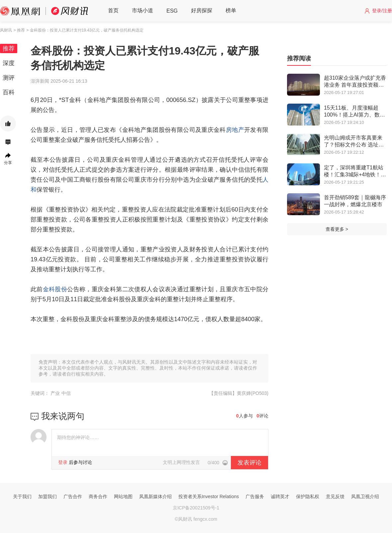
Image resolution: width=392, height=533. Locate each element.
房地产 (235, 130)
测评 (9, 78)
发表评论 (249, 463)
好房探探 (202, 10)
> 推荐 (19, 30)
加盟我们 (48, 496)
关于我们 (22, 496)
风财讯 (6, 30)
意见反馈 (335, 496)
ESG (172, 11)
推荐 (9, 48)
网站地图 (123, 496)
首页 (113, 10)
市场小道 (143, 10)
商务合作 (98, 496)
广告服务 (255, 496)
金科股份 (55, 289)
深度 (9, 63)
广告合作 (73, 496)
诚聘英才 (280, 496)
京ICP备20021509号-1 (196, 508)
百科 (9, 92)
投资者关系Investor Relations (209, 496)
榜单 (231, 10)
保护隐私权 (308, 496)
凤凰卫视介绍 (365, 496)
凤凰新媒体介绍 (155, 496)
